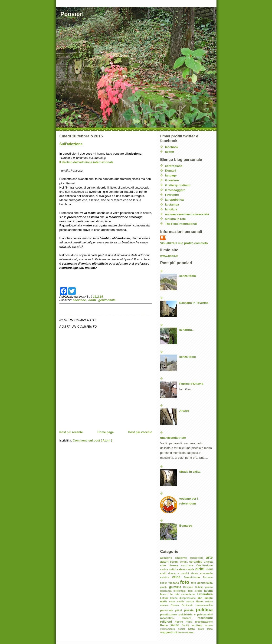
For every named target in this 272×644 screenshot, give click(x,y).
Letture (165, 598)
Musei (201, 601)
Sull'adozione (71, 144)
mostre (191, 602)
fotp (194, 583)
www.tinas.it (169, 256)
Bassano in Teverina (194, 303)
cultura (174, 569)
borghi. (185, 562)
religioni (168, 622)
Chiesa (208, 562)
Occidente (189, 605)
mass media (177, 602)
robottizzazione (204, 622)
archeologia (198, 558)
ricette (180, 622)
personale (168, 610)
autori (165, 562)
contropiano (174, 166)
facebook (172, 147)
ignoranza (167, 591)
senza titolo (188, 276)
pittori (180, 610)
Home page (105, 432)
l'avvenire (172, 195)
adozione (80, 300)
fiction (164, 583)
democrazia (187, 569)
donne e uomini (180, 573)
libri (201, 598)
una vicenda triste (173, 438)
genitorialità (107, 300)
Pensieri (72, 14)
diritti (93, 300)
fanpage (171, 175)
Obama (176, 605)
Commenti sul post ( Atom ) (92, 440)
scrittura (198, 625)
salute (176, 625)
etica (178, 577)
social (183, 629)
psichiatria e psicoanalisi (196, 614)
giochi (165, 587)
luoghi (208, 598)
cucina (165, 569)
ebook (195, 573)
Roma (165, 625)
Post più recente (71, 432)
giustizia (176, 587)
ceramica (197, 562)
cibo (165, 565)
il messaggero (175, 190)
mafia (165, 601)
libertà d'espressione (184, 598)
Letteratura (205, 594)
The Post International (181, 224)
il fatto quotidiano (178, 185)
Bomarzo (186, 526)
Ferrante (208, 577)
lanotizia (171, 209)
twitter (170, 152)
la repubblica (174, 200)
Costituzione (204, 565)
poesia (190, 610)
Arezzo (184, 411)
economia (206, 573)
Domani (171, 171)
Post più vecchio (140, 432)
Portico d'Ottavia (191, 384)
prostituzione (170, 614)
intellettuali (181, 591)
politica (204, 609)
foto (185, 582)
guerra (209, 587)
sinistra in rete (175, 219)
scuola (209, 625)
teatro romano (186, 632)
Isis (191, 591)
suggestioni (169, 632)
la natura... (187, 330)
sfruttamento (169, 629)
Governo (189, 587)
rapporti (190, 618)
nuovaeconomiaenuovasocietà (187, 214)
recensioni (205, 618)
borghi (175, 562)
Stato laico (205, 629)
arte (209, 557)
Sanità (187, 625)
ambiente (182, 558)
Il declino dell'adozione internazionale (87, 162)
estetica (166, 577)
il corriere (172, 180)
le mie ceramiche (184, 594)
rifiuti (190, 622)
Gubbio (200, 587)
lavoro (165, 594)
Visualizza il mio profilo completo (184, 243)
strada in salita (190, 472)
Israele (199, 591)
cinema (175, 565)
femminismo (193, 577)
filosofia (174, 583)
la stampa (172, 204)
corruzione (189, 566)
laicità (208, 591)
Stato (193, 629)
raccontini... (171, 618)
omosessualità (204, 605)
